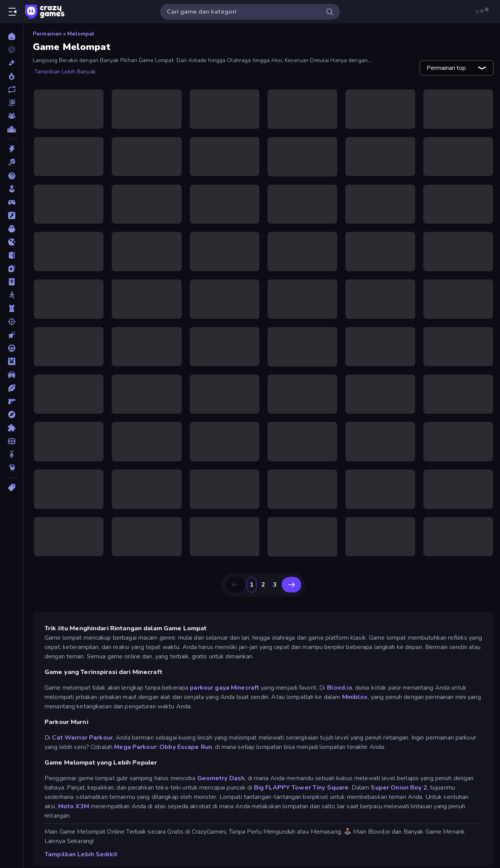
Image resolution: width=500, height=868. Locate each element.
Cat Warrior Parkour (82, 726)
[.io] (12, 242)
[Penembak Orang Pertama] (12, 401)
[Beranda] (12, 36)
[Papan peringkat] (12, 129)
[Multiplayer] (12, 116)
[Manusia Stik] (12, 295)
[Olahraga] (12, 388)
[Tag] (12, 487)
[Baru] (12, 63)
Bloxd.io (340, 676)
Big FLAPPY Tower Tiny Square (301, 776)
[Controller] (12, 202)
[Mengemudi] (12, 348)
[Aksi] (12, 149)
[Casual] (12, 189)
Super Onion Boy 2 (399, 776)
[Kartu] (12, 269)
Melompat (81, 34)
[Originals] (12, 103)
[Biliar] (12, 162)
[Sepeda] (12, 454)
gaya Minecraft (237, 676)
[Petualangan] (12, 414)
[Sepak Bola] (12, 441)
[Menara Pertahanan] (12, 308)
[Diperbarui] (12, 89)
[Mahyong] (12, 282)
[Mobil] (12, 375)
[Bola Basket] (12, 176)
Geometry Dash (221, 767)
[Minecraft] (12, 361)
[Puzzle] (12, 428)
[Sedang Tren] (12, 76)
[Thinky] (12, 468)
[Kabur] (12, 255)
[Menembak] (12, 322)
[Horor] (12, 229)
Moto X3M (74, 795)
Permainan (47, 34)
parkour (202, 676)
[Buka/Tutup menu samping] (12, 12)
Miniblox (355, 686)
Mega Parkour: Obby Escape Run (163, 736)
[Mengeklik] (12, 335)
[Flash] (12, 215)
